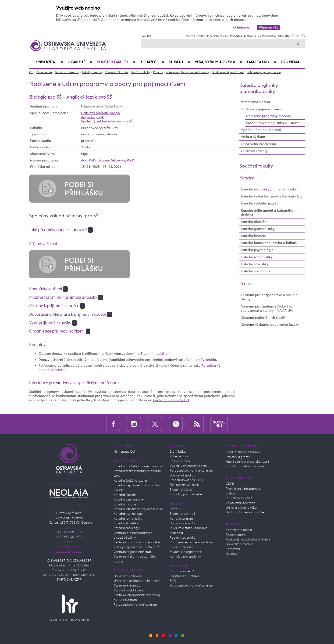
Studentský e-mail (182, 514)
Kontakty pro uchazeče (186, 494)
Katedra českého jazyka (260, 203)
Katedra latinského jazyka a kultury (269, 243)
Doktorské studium (183, 476)
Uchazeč (153, 62)
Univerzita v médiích (240, 544)
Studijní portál (265, 36)
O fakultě (80, 62)
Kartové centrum (125, 600)
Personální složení (255, 102)
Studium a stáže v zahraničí (189, 528)
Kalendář (232, 554)
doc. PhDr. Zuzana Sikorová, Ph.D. (108, 160)
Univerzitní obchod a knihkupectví (137, 581)
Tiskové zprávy (236, 535)
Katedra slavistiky (255, 264)
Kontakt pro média (239, 530)
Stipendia (176, 533)
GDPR (230, 484)
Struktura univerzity (67, 72)
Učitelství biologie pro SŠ (100, 113)
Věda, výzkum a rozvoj (218, 62)
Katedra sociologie (256, 271)
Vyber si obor (179, 456)
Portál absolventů (182, 571)
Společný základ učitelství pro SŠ (107, 121)
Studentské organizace (186, 552)
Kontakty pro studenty (185, 557)
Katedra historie (253, 236)
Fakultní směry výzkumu (243, 452)
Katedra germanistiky (258, 229)
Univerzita (50, 62)
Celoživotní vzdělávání (258, 144)
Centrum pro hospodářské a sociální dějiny (270, 297)
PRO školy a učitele (239, 498)
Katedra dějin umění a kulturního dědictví (267, 213)
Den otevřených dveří (184, 485)
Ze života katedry (254, 151)
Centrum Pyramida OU (171, 400)
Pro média (290, 62)
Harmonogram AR (183, 523)
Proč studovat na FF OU (186, 480)
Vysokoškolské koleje (128, 590)
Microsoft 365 (218, 36)
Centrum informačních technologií (137, 595)
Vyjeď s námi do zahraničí (262, 130)
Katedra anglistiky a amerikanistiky (188, 72)
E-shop (231, 494)
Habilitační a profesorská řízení (247, 462)
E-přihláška (178, 452)
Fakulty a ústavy (92, 72)
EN (149, 36)
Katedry (158, 72)
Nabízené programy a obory (264, 72)
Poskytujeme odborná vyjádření (248, 540)
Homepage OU (124, 452)
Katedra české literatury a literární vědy (272, 196)
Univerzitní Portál (291, 36)
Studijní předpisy (181, 547)
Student (179, 62)
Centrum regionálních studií (263, 318)
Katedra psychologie (257, 250)
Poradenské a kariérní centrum (135, 605)
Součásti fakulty (116, 62)
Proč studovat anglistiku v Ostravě (273, 123)
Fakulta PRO (261, 62)
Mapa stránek (195, 36)
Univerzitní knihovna (128, 576)
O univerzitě (44, 72)
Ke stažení (233, 549)
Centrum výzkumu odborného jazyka (270, 325)
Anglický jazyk (92, 117)
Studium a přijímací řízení (228, 72)
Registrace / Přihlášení (185, 576)
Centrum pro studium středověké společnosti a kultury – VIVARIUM (267, 309)
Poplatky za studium (184, 538)
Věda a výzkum (253, 137)
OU (31, 72)
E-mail (248, 36)
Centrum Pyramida (201, 360)
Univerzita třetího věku (241, 508)
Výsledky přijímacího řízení (188, 466)
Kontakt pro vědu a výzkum (245, 466)
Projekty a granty (238, 457)
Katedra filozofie (254, 222)
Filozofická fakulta (117, 72)
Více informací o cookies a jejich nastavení (216, 20)
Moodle (236, 36)
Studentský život (181, 490)
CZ (143, 36)
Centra (246, 284)
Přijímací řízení (180, 461)
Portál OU (177, 509)
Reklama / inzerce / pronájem (246, 512)
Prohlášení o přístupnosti (243, 489)
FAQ (173, 581)
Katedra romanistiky (257, 257)
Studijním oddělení (156, 354)
